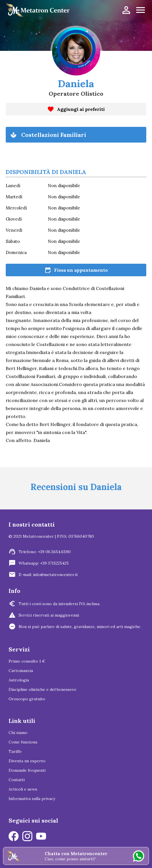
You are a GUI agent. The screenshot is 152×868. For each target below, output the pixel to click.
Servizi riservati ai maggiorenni (49, 615)
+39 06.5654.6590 (54, 552)
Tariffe (15, 751)
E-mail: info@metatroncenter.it (48, 575)
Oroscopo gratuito (27, 699)
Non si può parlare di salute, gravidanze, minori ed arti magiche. (80, 627)
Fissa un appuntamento (76, 270)
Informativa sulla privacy (32, 799)
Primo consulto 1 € (27, 661)
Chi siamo (18, 733)
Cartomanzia (21, 671)
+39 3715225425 (54, 563)
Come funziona (23, 742)
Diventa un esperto (27, 761)
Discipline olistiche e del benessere (43, 689)
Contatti (17, 780)
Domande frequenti (27, 770)
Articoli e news (23, 789)
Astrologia (19, 680)
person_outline (126, 10)
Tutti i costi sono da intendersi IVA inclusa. (59, 604)
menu (141, 10)
